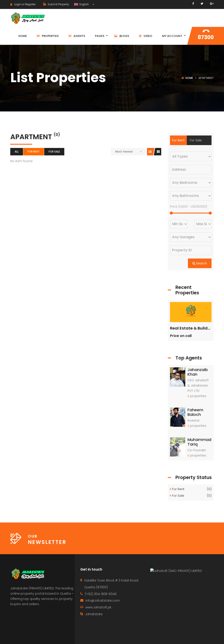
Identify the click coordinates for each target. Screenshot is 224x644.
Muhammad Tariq (199, 442)
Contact (138, 636)
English (82, 4)
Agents (182, 636)
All (17, 152)
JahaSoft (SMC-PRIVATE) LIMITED (178, 603)
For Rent (34, 152)
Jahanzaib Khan (198, 372)
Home (189, 78)
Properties (161, 636)
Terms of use (205, 636)
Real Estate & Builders (192, 328)
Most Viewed (124, 152)
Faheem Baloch (195, 412)
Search (200, 263)
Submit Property (56, 4)
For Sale (54, 152)
